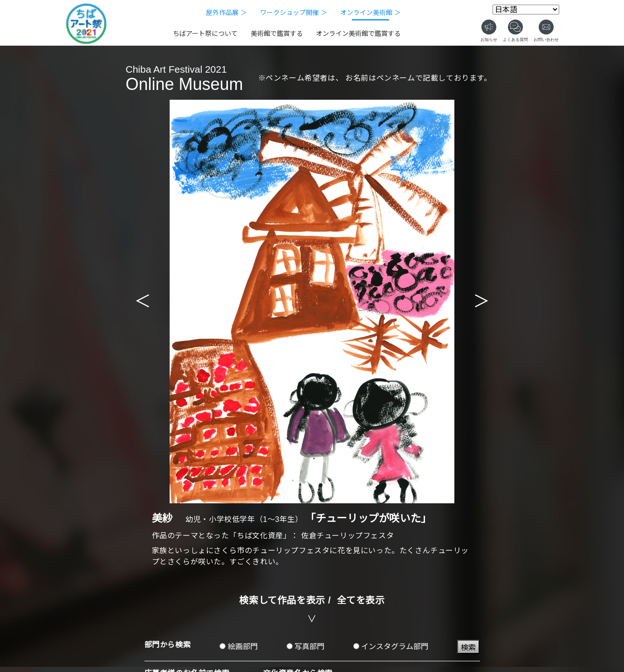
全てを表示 (361, 600)
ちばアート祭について (205, 34)
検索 (468, 648)
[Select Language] (526, 10)
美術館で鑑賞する (277, 34)
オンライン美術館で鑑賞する (358, 34)
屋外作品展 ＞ (226, 13)
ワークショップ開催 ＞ (294, 13)
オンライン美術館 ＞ (370, 13)
